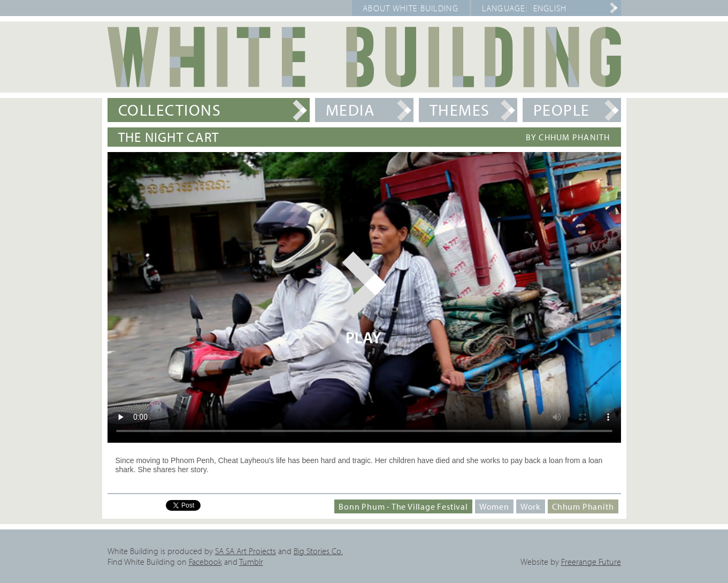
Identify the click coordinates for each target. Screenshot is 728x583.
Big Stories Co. (318, 551)
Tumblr (251, 562)
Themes (460, 110)
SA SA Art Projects (246, 551)
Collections (170, 110)
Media (350, 110)
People (562, 110)
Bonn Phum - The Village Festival (403, 506)
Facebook (205, 562)
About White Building (411, 8)
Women (494, 506)
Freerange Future (591, 562)
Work (531, 506)
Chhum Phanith (583, 506)
